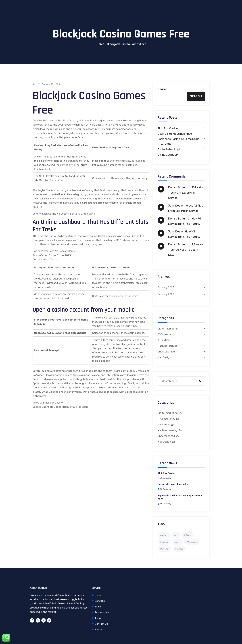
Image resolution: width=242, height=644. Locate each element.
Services (100, 601)
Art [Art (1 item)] (176, 535)
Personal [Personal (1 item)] (164, 549)
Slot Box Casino (168, 128)
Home (101, 44)
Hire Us (99, 630)
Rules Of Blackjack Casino (48, 403)
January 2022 (166, 294)
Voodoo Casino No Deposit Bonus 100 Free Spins (60, 407)
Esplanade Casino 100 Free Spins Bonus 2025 (178, 142)
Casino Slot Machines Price (175, 134)
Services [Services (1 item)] (179, 549)
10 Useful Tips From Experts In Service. (186, 193)
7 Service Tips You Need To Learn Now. (186, 250)
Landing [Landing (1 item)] (164, 542)
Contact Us (101, 624)
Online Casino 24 (168, 155)
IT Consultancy (166, 334)
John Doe (174, 206)
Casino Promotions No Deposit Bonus (54, 251)
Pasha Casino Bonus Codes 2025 (52, 255)
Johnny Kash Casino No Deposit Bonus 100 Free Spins (64, 214)
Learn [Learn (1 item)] (177, 542)
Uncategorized (166, 352)
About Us (100, 618)
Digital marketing (168, 329)
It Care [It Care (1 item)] (187, 535)
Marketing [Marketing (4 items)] (192, 542)
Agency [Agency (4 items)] (164, 535)
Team (98, 607)
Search (163, 89)
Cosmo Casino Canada (46, 260)
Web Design (164, 357)
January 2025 (166, 287)
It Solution (164, 340)
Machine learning (168, 346)
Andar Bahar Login (169, 149)
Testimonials (102, 612)
